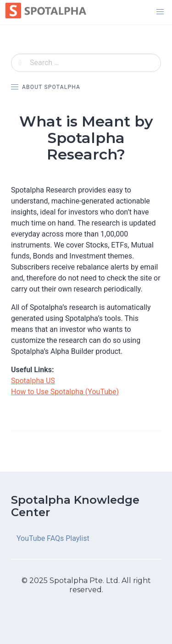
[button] (160, 12)
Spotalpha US (33, 381)
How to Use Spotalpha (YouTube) (65, 392)
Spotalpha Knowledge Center (75, 506)
